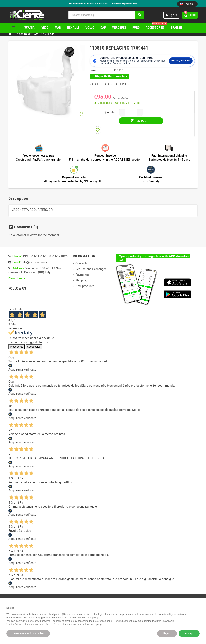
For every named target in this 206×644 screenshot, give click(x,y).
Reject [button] (167, 633)
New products (85, 286)
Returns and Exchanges (91, 269)
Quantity (109, 112)
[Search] (106, 15)
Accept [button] (189, 633)
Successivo (34, 347)
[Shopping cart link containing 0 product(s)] (190, 15)
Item (93, 70)
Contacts (82, 263)
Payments (82, 275)
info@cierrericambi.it (36, 262)
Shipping (81, 280)
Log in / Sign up (181, 61)
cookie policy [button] (91, 618)
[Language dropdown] (187, 4)
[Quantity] (131, 112)
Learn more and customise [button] (28, 633)
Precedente (17, 347)
